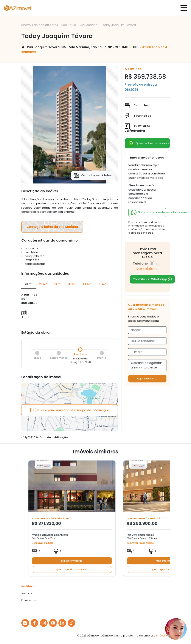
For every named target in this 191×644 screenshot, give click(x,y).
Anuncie (27, 593)
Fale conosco (30, 600)
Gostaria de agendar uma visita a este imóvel (147, 365)
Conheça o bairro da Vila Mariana (52, 227)
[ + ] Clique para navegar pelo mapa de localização (70, 410)
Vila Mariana (89, 25)
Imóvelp (161, 636)
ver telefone (147, 269)
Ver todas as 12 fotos (93, 176)
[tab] (29, 284)
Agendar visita (147, 378)
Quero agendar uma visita (72, 569)
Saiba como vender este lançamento (149, 212)
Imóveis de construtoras (40, 25)
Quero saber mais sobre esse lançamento (149, 143)
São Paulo (69, 25)
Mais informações (72, 561)
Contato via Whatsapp (152, 279)
